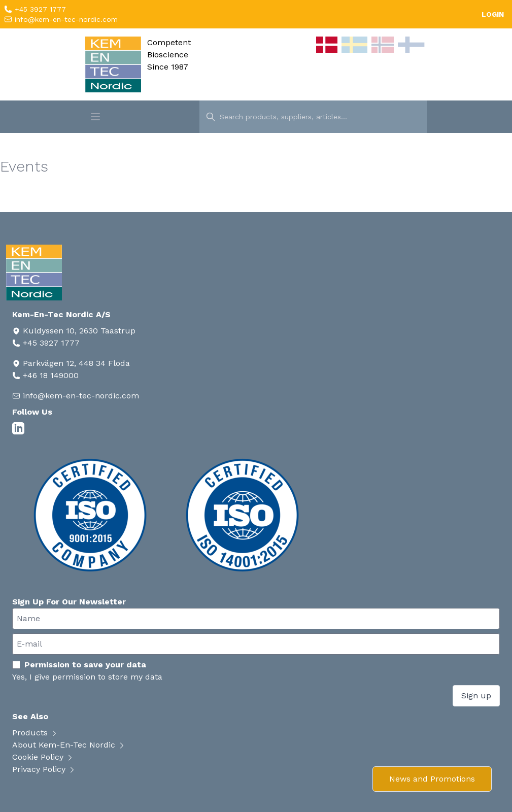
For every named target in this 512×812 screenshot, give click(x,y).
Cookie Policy (43, 757)
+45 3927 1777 (39, 9)
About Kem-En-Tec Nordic (69, 745)
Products (35, 733)
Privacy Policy (44, 769)
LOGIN (493, 14)
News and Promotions (432, 779)
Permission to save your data (79, 665)
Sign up (476, 696)
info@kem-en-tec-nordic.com (65, 19)
